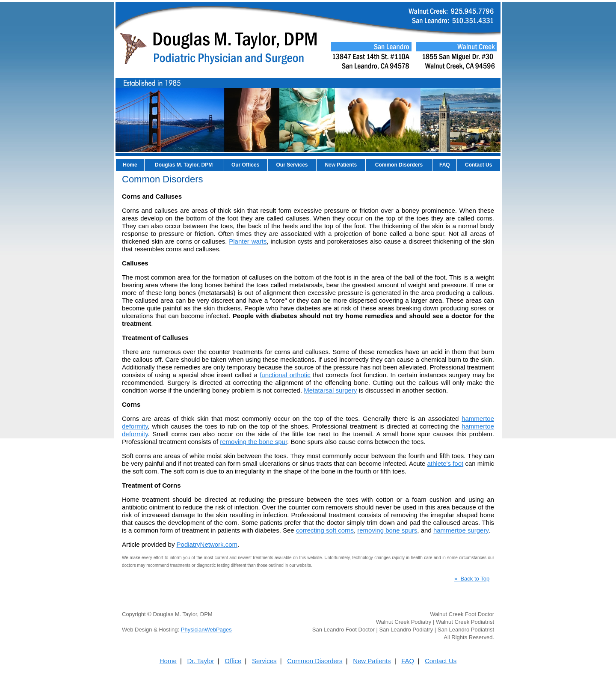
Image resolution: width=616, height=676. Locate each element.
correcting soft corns (325, 530)
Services (264, 661)
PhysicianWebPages (206, 630)
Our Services (292, 165)
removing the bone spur (253, 442)
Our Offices (245, 165)
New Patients (341, 165)
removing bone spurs (387, 530)
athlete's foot (445, 463)
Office (233, 661)
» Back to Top (472, 579)
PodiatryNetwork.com (207, 544)
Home (130, 165)
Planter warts (248, 241)
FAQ (445, 165)
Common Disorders (399, 165)
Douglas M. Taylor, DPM (184, 165)
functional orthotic (285, 375)
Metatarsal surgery (330, 390)
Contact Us (478, 165)
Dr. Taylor (201, 661)
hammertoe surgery (461, 530)
